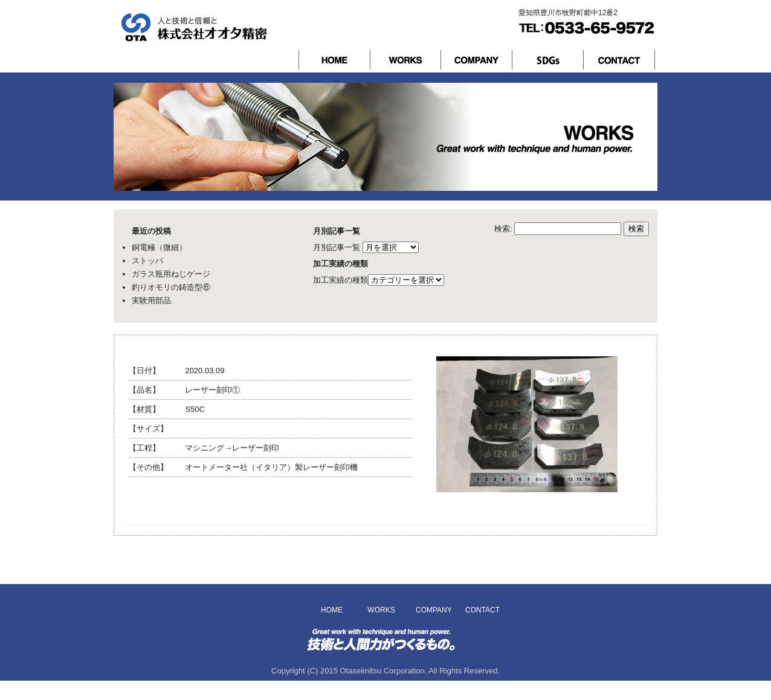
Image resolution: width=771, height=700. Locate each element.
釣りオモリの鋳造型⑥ (171, 287)
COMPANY (432, 610)
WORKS (381, 610)
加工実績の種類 (340, 280)
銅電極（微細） (159, 247)
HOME (332, 610)
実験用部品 (151, 300)
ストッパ (147, 261)
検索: (503, 229)
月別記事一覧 (337, 247)
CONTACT (482, 610)
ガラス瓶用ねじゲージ (171, 274)
